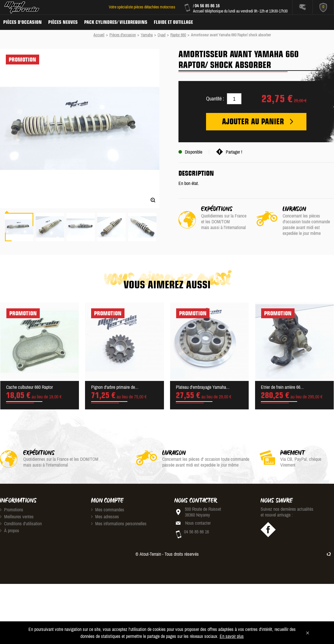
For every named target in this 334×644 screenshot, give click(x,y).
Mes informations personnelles (119, 524)
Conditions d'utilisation (21, 524)
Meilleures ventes (17, 517)
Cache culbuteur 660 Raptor (29, 387)
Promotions (12, 510)
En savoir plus (232, 636)
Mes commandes (108, 510)
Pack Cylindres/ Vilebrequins (116, 22)
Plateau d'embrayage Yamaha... (203, 387)
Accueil (99, 35)
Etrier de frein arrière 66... (282, 387)
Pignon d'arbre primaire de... (115, 387)
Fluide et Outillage (173, 22)
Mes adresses (105, 517)
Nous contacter (198, 523)
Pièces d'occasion (22, 22)
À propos (10, 530)
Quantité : (215, 99)
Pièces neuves (63, 22)
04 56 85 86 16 (207, 6)
